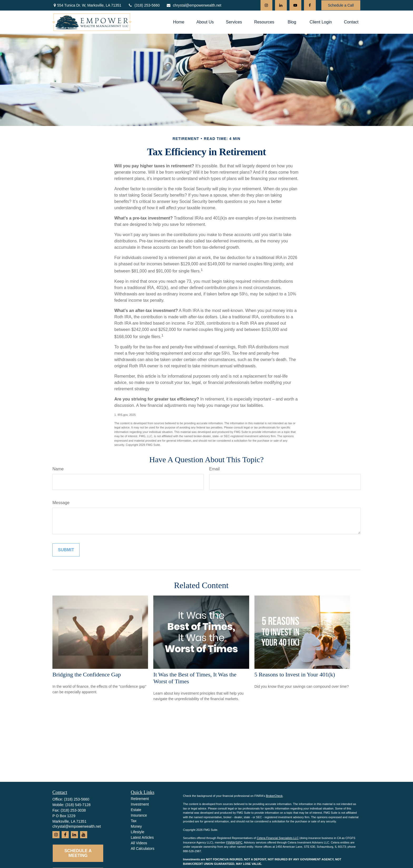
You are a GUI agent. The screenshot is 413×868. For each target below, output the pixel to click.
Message (61, 503)
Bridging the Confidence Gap (87, 674)
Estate (136, 810)
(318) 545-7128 (78, 805)
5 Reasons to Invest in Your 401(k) (295, 674)
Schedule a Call (341, 5)
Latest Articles (142, 837)
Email (214, 469)
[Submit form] (66, 550)
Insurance (139, 815)
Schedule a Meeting (78, 853)
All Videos (139, 843)
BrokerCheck (274, 796)
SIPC (239, 842)
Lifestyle (138, 832)
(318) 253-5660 (144, 5)
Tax (134, 821)
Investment (140, 804)
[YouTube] (295, 5)
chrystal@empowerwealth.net (194, 5)
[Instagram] (266, 5)
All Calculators (143, 849)
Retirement (140, 799)
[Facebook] (310, 5)
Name (58, 469)
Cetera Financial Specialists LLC (278, 838)
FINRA (231, 842)
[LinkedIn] (281, 5)
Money (136, 826)
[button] (179, 22)
